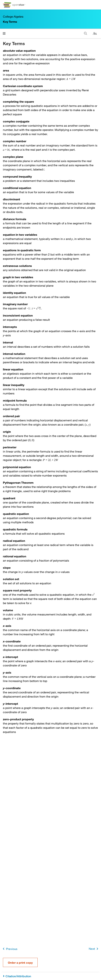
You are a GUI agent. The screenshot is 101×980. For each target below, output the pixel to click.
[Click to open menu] (4, 33)
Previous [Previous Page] (9, 949)
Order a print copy (20, 962)
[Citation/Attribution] (51, 976)
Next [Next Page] (94, 949)
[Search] (86, 33)
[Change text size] (95, 34)
